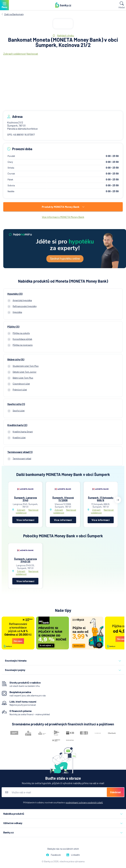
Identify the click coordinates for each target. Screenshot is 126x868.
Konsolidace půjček (22, 339)
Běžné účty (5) (16, 359)
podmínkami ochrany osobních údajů (84, 802)
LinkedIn (73, 855)
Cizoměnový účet (21, 384)
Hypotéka (17, 312)
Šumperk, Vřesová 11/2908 (63, 499)
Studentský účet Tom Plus (26, 366)
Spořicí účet (19, 411)
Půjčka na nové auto (23, 345)
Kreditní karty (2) (17, 425)
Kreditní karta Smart (23, 432)
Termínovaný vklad (22, 458)
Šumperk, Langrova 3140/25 (25, 560)
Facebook (53, 855)
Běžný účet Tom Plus (23, 378)
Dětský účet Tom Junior (25, 372)
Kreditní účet (19, 437)
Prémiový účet (20, 390)
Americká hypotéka (22, 300)
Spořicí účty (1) (16, 404)
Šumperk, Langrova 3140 (25, 499)
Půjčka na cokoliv (21, 333)
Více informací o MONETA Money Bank (63, 217)
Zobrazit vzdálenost (15, 54)
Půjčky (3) (13, 327)
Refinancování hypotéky (25, 306)
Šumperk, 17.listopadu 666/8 (101, 499)
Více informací (25, 520)
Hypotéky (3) (15, 294)
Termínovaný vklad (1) (20, 452)
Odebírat (115, 792)
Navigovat (32, 54)
